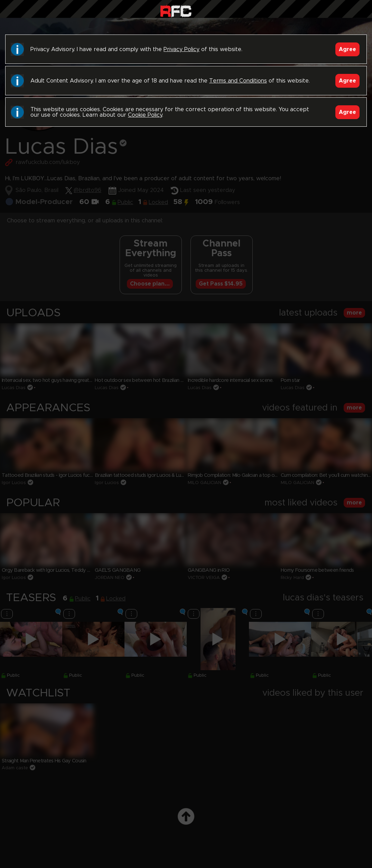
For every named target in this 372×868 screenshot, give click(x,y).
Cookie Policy (145, 115)
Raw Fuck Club (176, 11)
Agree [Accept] (347, 49)
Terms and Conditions (238, 81)
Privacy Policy (182, 49)
